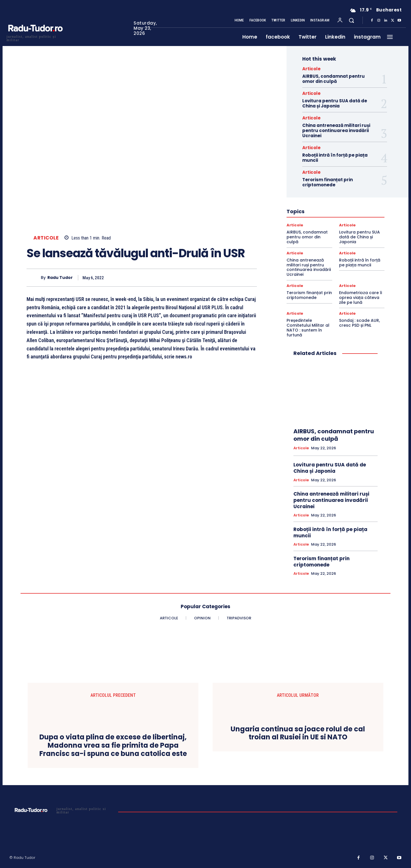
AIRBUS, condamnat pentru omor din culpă (334, 79)
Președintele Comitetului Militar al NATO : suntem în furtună (308, 328)
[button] (351, 20)
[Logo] (35, 38)
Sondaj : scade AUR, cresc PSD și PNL (359, 323)
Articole (46, 238)
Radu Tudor (60, 278)
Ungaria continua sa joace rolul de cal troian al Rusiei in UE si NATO (298, 733)
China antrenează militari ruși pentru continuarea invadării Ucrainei (336, 130)
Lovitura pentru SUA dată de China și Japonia (335, 103)
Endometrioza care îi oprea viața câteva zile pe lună (360, 298)
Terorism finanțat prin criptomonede (328, 182)
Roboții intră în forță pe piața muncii (335, 158)
